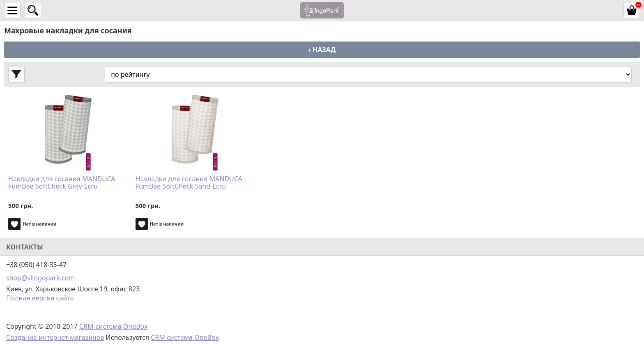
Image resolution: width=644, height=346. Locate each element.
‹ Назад (322, 50)
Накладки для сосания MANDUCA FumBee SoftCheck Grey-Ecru (62, 183)
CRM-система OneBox (114, 326)
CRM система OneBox (185, 337)
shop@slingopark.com (40, 278)
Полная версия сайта (40, 298)
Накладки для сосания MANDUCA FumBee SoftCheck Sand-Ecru (189, 183)
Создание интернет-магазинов (55, 337)
